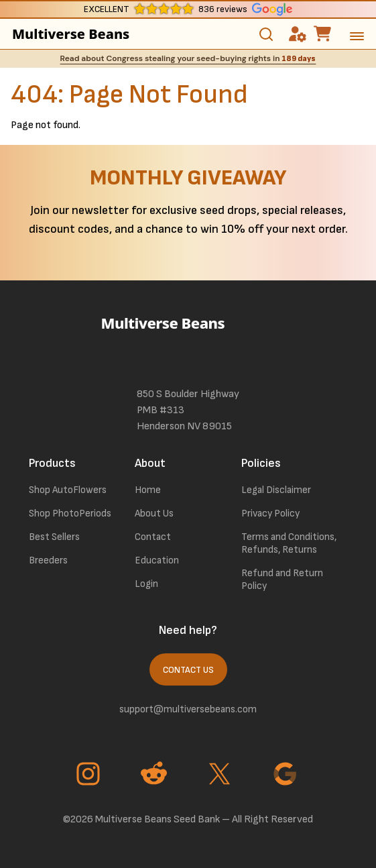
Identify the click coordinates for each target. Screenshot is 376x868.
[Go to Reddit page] (155, 775)
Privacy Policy (270, 513)
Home (148, 490)
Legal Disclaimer (276, 490)
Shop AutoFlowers (68, 490)
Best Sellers (54, 537)
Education (157, 560)
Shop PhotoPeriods (70, 513)
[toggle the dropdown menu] (357, 39)
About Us (154, 513)
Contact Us (188, 670)
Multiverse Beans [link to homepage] (61, 34)
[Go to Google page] (287, 775)
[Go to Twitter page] (221, 775)
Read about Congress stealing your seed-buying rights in (188, 58)
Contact (153, 537)
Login (146, 584)
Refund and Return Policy (282, 580)
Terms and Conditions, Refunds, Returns (289, 543)
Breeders (48, 560)
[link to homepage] (188, 341)
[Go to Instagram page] (90, 775)
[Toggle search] (266, 34)
